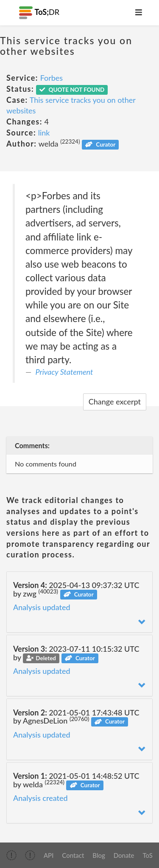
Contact (73, 855)
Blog (99, 855)
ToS (148, 855)
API (49, 855)
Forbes (52, 78)
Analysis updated (42, 607)
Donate (124, 855)
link (44, 133)
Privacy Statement (64, 372)
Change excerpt (115, 401)
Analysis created (40, 798)
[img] (11, 855)
